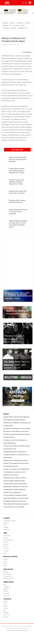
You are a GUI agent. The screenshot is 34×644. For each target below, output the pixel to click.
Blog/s (5, 566)
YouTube (6, 608)
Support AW (6, 595)
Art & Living (6, 549)
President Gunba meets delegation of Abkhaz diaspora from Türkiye (17, 182)
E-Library (6, 572)
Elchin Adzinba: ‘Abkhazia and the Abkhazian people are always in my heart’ (10, 12)
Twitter (5, 604)
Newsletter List (7, 587)
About (5, 585)
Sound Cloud (7, 615)
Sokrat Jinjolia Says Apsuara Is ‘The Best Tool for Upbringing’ (18, 212)
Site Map (6, 591)
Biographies (6, 529)
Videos (7, 628)
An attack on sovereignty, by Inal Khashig (17, 429)
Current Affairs (27, 52)
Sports (23, 26)
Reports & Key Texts (8, 540)
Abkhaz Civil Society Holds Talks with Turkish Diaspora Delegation (18, 159)
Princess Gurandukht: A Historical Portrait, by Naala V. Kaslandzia (23, 12)
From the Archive (8, 576)
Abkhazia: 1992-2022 (9, 578)
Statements (20, 23)
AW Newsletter (22, 28)
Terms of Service (9, 626)
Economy (28, 23)
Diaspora (5, 26)
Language (6, 527)
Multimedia (6, 28)
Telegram (6, 606)
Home (3, 626)
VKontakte (6, 613)
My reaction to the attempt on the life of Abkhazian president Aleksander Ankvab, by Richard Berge (17, 434)
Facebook (6, 602)
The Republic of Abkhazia (10, 521)
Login (23, 3)
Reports (12, 23)
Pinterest (6, 617)
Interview (6, 23)
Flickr (5, 610)
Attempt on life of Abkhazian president (16, 460)
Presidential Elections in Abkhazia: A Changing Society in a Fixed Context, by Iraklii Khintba (16, 455)
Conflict (5, 561)
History (5, 564)
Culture (5, 525)
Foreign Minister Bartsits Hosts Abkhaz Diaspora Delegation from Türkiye (17, 171)
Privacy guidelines (18, 626)
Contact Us (6, 593)
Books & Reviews (8, 574)
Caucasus (16, 26)
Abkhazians (6, 523)
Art (11, 26)
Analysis (5, 559)
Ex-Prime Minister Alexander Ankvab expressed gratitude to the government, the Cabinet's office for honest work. (16, 498)
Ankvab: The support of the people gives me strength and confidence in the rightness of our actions (16, 472)
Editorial (14, 28)
